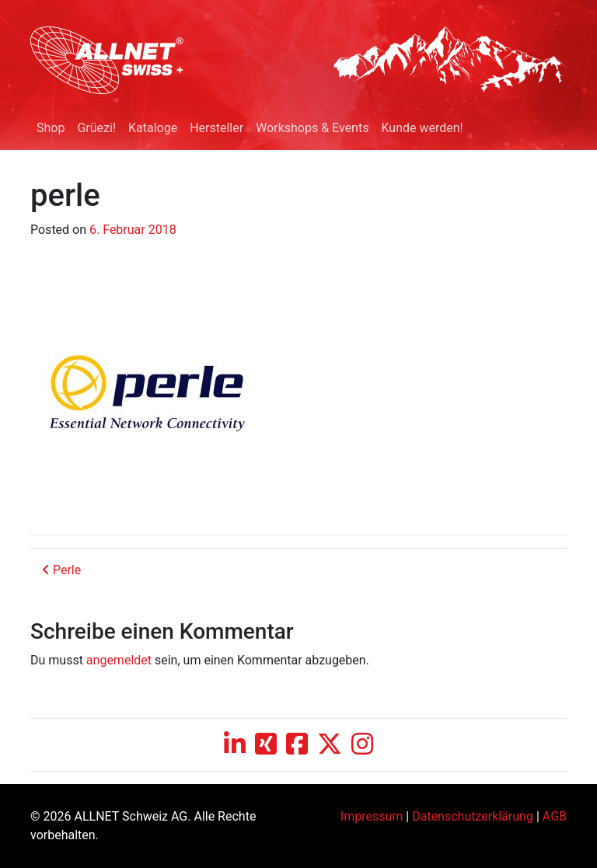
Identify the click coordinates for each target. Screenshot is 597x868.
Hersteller (216, 128)
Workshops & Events (312, 128)
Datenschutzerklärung (473, 816)
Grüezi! (96, 128)
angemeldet (119, 660)
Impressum (372, 816)
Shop (51, 128)
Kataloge (153, 128)
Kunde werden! (422, 128)
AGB (555, 816)
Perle (61, 570)
